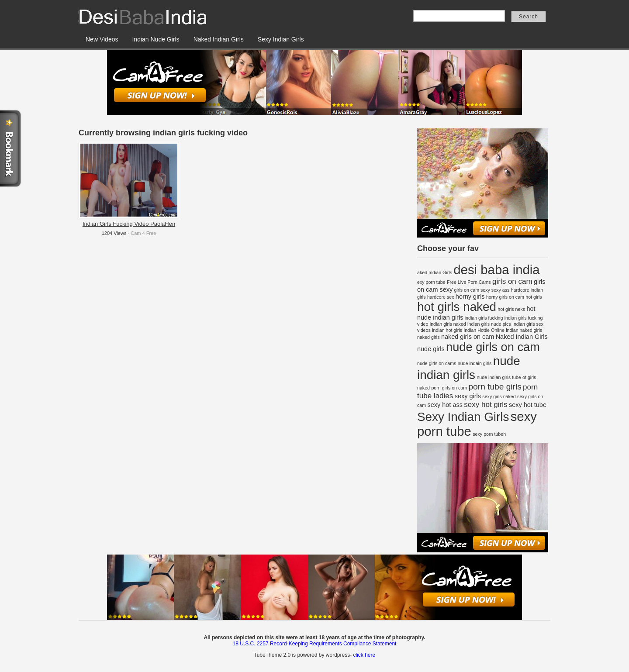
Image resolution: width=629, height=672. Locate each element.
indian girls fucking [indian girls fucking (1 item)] (484, 318)
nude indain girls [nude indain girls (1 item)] (475, 363)
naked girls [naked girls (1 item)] (429, 337)
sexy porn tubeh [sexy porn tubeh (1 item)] (489, 434)
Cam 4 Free (143, 233)
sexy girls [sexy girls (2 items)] (468, 396)
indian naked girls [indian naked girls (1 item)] (524, 330)
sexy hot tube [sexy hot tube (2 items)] (528, 405)
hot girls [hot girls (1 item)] (534, 297)
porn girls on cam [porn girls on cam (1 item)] (449, 388)
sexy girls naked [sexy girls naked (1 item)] (499, 396)
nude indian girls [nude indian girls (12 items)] (469, 368)
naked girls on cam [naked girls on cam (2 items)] (468, 337)
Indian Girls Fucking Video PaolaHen (129, 224)
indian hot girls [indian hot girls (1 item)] (447, 330)
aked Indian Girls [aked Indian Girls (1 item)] (435, 272)
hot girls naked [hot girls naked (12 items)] (457, 307)
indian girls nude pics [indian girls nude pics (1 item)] (489, 324)
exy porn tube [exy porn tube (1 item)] (431, 282)
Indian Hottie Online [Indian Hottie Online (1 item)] (484, 330)
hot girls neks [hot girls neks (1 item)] (511, 309)
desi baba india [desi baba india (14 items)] (496, 270)
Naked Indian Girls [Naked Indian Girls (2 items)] (522, 337)
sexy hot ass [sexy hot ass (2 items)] (445, 405)
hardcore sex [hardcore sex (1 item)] (441, 297)
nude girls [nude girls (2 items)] (431, 349)
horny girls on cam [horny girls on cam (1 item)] (505, 297)
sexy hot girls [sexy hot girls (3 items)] (486, 405)
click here (364, 655)
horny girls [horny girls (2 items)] (470, 296)
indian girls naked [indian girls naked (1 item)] (448, 324)
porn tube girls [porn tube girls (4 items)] (495, 387)
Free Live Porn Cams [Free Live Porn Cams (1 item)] (469, 282)
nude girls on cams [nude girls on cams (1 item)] (437, 363)
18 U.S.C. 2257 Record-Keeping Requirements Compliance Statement (315, 644)
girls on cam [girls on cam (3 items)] (512, 281)
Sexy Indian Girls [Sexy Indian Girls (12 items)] (463, 417)
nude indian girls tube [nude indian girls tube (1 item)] (499, 377)
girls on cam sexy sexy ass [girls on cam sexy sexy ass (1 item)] (482, 290)
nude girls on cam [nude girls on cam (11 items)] (493, 347)
